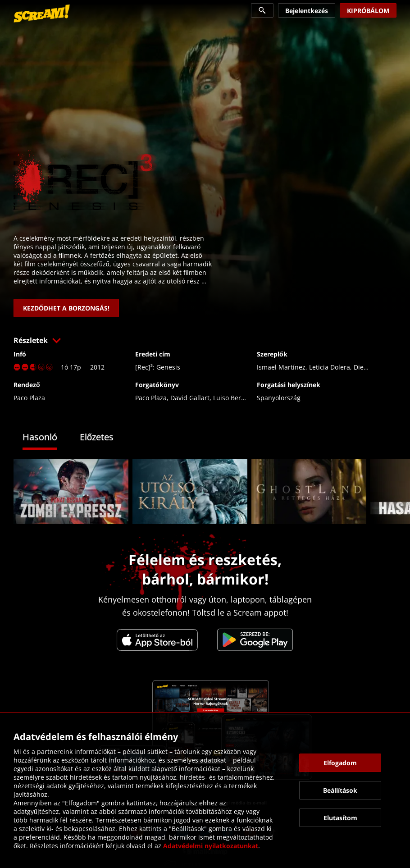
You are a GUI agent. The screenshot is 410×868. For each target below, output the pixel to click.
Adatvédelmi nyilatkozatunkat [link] (211, 846)
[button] (205, 340)
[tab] (47, 438)
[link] (42, 14)
